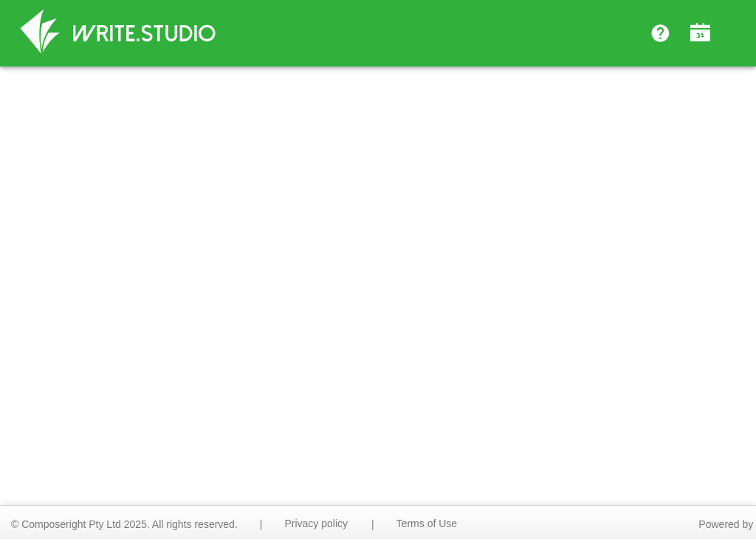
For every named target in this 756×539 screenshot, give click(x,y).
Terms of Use (427, 523)
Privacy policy (316, 523)
